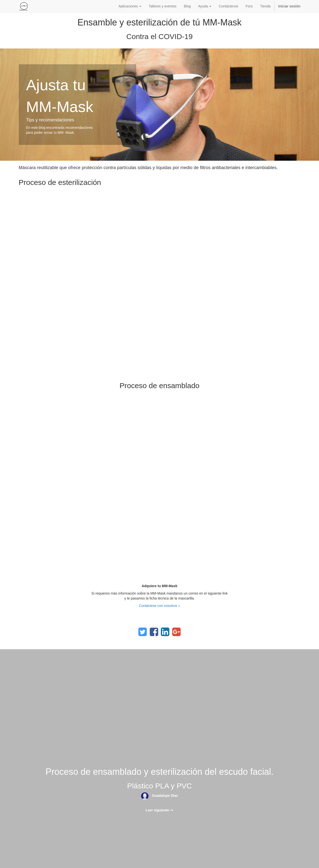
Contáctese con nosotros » (159, 606)
